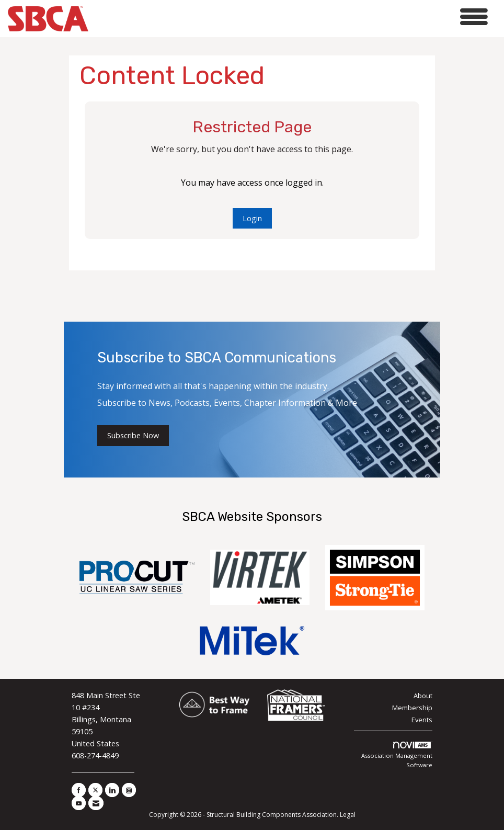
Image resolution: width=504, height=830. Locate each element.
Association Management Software (397, 755)
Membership (412, 708)
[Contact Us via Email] (96, 803)
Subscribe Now (133, 435)
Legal (348, 815)
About (423, 696)
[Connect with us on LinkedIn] (112, 790)
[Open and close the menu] (291, 17)
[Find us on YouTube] (79, 803)
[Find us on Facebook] (79, 790)
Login (252, 218)
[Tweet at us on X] (95, 790)
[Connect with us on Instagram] (129, 790)
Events (422, 720)
